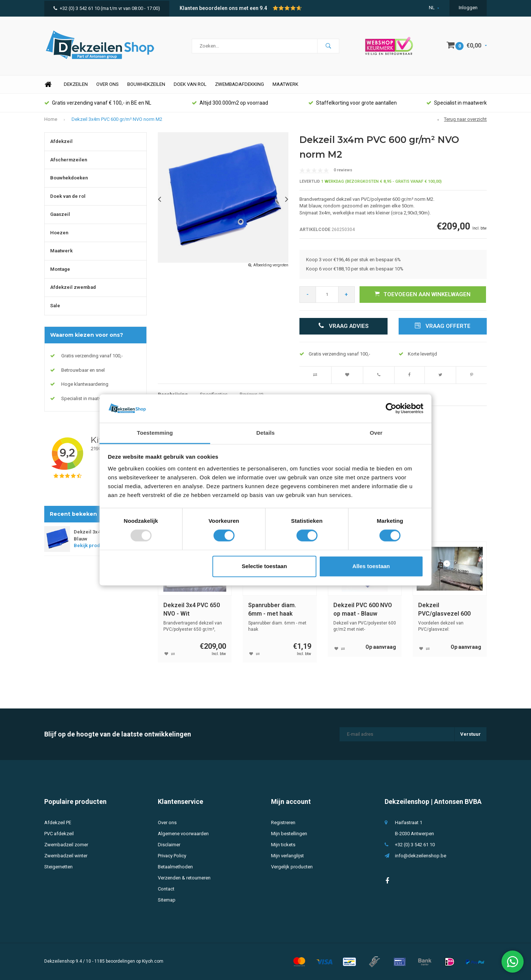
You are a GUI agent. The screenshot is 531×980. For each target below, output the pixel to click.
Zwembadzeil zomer (66, 845)
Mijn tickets (283, 845)
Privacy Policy (172, 856)
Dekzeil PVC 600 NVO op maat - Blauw (363, 609)
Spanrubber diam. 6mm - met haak (272, 609)
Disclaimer (169, 845)
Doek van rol (190, 84)
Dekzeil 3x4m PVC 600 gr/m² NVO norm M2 (117, 119)
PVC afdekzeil (59, 834)
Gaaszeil (60, 214)
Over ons (107, 84)
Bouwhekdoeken (69, 178)
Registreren (283, 822)
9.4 (263, 8)
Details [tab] (265, 433)
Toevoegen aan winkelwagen (423, 294)
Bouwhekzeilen (146, 84)
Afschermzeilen (69, 160)
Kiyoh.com (153, 961)
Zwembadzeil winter (66, 856)
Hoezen (59, 233)
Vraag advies (343, 326)
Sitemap (167, 900)
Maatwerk (285, 84)
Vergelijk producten (292, 867)
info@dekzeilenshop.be (421, 856)
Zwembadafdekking (240, 84)
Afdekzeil (61, 141)
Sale (55, 306)
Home (48, 85)
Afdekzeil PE (58, 822)
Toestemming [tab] (155, 433)
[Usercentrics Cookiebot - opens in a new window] (391, 409)
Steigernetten (58, 867)
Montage (60, 269)
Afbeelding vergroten (271, 265)
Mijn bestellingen (289, 834)
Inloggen (468, 8)
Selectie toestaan (265, 566)
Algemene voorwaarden (183, 834)
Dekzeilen (76, 84)
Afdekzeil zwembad (73, 287)
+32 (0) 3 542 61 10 (77, 8)
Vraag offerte (443, 326)
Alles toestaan (371, 566)
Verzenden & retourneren (184, 878)
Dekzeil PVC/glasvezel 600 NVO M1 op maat (444, 610)
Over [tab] (376, 433)
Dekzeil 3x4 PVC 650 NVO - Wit (192, 609)
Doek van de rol (68, 196)
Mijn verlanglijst (287, 856)
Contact (166, 889)
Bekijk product (92, 545)
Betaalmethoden (175, 867)
